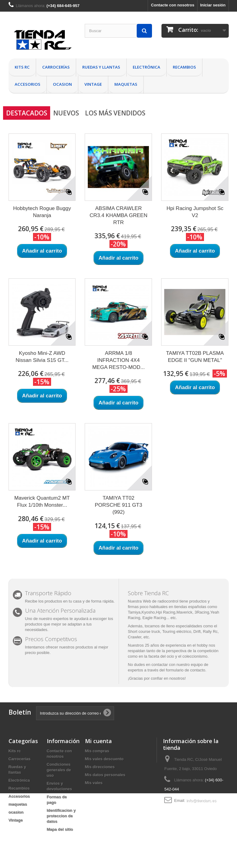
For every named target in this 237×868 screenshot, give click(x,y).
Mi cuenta (98, 741)
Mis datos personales (105, 775)
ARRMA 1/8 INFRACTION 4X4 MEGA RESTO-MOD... (119, 360)
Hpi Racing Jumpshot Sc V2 (195, 212)
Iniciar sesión (213, 5)
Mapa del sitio (60, 829)
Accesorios (28, 84)
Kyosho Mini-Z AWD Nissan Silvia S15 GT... (42, 357)
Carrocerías (56, 67)
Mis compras (97, 751)
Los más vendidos (115, 113)
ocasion (62, 84)
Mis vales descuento (104, 759)
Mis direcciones (100, 767)
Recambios (184, 67)
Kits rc (22, 67)
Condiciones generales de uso (59, 770)
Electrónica (146, 67)
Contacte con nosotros (173, 5)
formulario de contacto (185, 670)
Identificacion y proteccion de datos (61, 816)
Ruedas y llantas (101, 67)
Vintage (93, 84)
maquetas (126, 84)
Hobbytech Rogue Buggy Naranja (42, 212)
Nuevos (66, 113)
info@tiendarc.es (201, 800)
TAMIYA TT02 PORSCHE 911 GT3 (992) (118, 505)
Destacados (27, 113)
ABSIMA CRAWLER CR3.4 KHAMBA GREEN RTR (118, 215)
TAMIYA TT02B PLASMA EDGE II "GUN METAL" (195, 357)
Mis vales (94, 783)
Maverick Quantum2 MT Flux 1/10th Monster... (42, 502)
